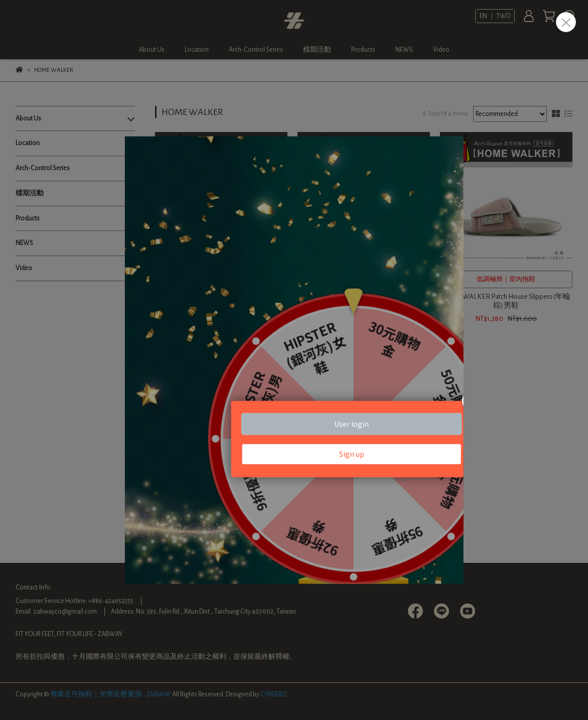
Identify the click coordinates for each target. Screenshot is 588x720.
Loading (294, 360)
